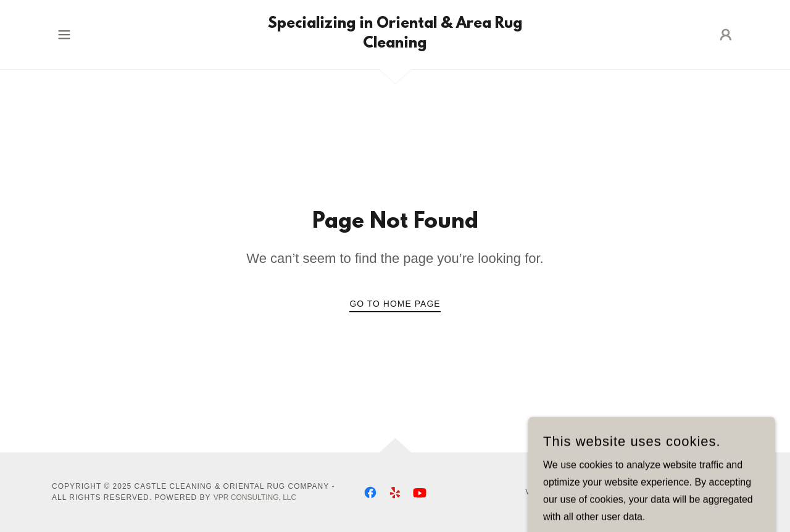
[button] (64, 35)
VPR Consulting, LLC (255, 497)
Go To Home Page (395, 304)
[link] (395, 44)
